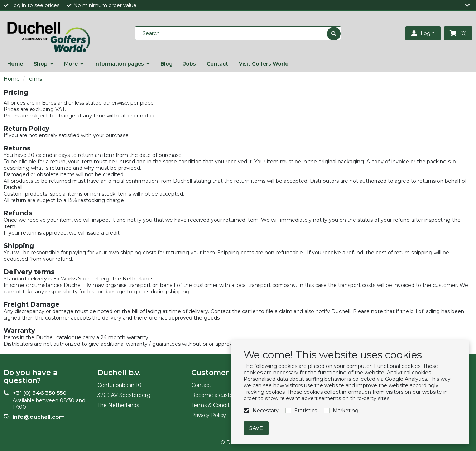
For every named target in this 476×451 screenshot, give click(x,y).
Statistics (306, 411)
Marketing (346, 411)
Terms (34, 79)
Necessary (266, 411)
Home (12, 79)
